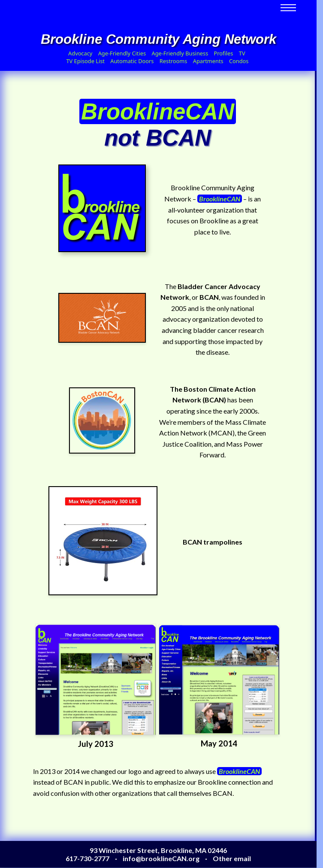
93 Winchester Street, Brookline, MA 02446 (158, 850)
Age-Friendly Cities (122, 53)
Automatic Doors (132, 61)
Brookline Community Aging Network (158, 39)
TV (242, 53)
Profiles (224, 53)
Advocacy (80, 53)
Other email (232, 858)
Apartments (208, 61)
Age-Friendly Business (180, 53)
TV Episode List (85, 61)
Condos (239, 61)
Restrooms (174, 61)
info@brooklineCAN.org (161, 858)
